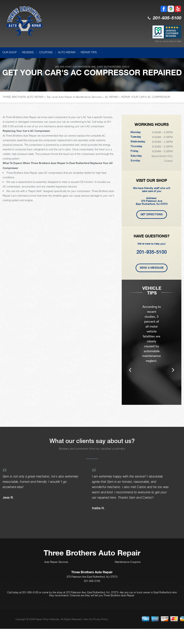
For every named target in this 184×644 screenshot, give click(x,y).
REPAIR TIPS (89, 52)
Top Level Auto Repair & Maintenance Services (74, 97)
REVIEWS (28, 52)
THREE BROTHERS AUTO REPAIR (23, 97)
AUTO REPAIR (67, 52)
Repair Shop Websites (47, 629)
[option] (152, 347)
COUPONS (46, 52)
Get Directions (152, 214)
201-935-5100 (167, 18)
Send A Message (152, 268)
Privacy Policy (101, 629)
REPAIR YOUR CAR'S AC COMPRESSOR (146, 97)
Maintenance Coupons (128, 572)
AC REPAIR (112, 97)
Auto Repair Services (56, 572)
